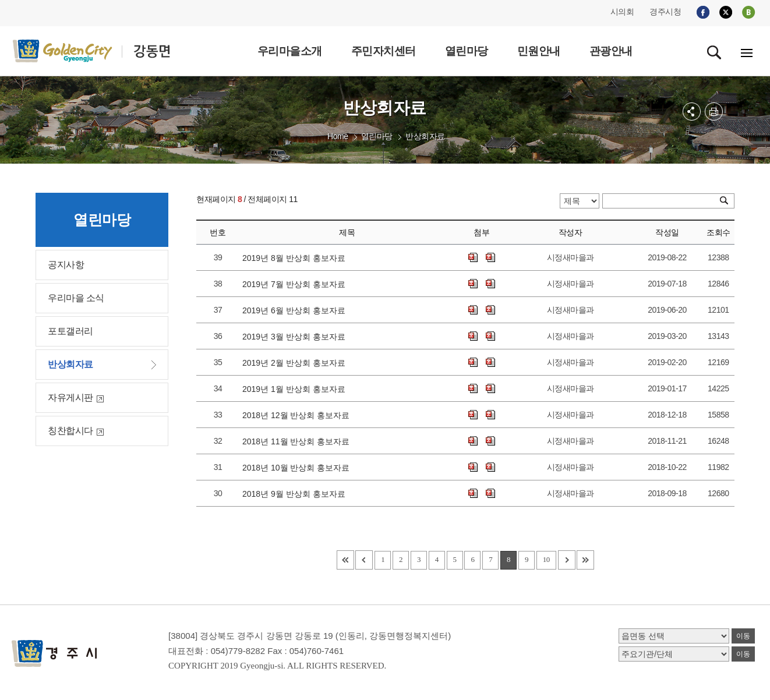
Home (338, 136)
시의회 (622, 12)
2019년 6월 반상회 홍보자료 (296, 310)
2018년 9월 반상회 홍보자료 (296, 494)
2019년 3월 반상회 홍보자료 (296, 337)
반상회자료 (425, 136)
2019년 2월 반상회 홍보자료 (296, 363)
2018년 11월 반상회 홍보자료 (298, 441)
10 (546, 559)
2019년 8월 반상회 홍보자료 (296, 258)
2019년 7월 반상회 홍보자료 (296, 284)
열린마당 (377, 136)
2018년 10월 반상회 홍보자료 (298, 468)
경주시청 (665, 12)
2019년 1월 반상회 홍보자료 (296, 389)
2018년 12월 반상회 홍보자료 (298, 415)
